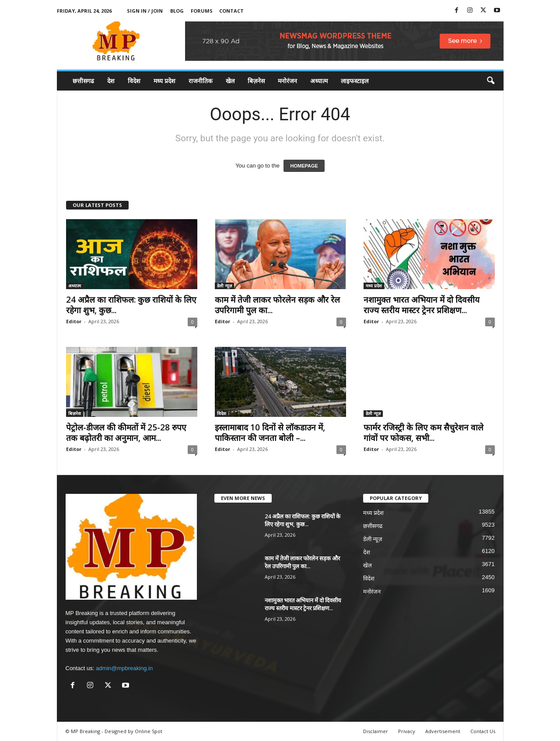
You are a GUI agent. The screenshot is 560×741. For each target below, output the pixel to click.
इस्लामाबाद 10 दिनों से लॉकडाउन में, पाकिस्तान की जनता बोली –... (270, 433)
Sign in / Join (145, 11)
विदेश (134, 81)
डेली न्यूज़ (224, 286)
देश (111, 81)
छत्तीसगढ (83, 81)
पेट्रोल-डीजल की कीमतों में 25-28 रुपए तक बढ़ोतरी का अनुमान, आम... (126, 433)
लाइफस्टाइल (355, 81)
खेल (230, 81)
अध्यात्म (319, 81)
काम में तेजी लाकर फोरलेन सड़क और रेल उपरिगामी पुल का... (277, 305)
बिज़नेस (256, 81)
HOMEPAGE (304, 166)
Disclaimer (376, 731)
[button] (490, 81)
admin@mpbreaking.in (124, 668)
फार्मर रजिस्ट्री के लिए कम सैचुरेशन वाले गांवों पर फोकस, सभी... (423, 433)
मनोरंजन (287, 81)
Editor (74, 321)
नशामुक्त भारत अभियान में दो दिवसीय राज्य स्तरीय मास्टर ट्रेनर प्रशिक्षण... (422, 305)
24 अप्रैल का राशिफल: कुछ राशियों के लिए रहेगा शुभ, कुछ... (131, 305)
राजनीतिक (201, 81)
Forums (202, 11)
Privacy (407, 731)
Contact (231, 11)
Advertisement (443, 731)
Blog (177, 11)
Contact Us (483, 731)
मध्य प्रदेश (164, 81)
